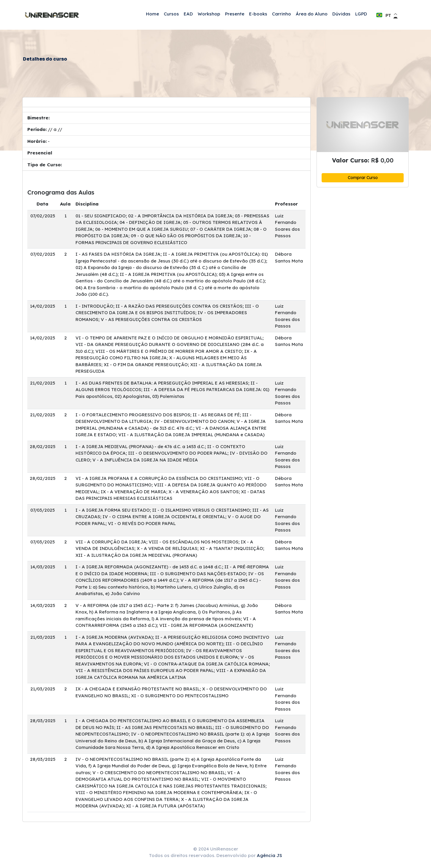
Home (152, 14)
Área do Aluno (312, 14)
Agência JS (269, 855)
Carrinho (281, 14)
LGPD (361, 14)
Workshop (209, 14)
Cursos (171, 14)
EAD (188, 14)
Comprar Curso (363, 178)
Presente (235, 14)
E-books (258, 14)
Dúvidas (341, 14)
